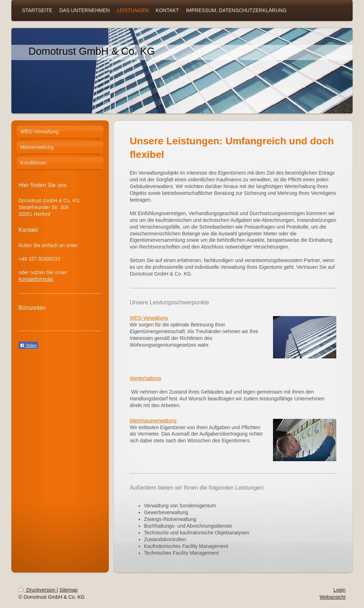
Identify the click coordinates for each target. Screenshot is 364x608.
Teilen (28, 346)
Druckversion (38, 590)
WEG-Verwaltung (149, 318)
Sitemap (68, 590)
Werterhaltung (145, 378)
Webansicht (333, 597)
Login (339, 590)
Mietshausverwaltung (153, 421)
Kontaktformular (36, 279)
